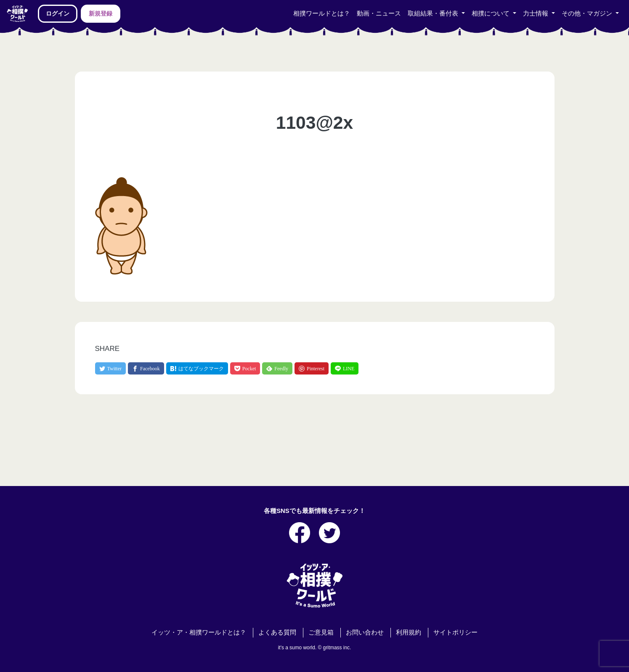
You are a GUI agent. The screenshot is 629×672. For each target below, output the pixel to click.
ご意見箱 (321, 632)
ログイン (58, 13)
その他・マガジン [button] (588, 13)
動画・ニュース (379, 13)
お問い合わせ (365, 632)
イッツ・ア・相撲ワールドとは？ (199, 632)
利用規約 (409, 632)
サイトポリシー (455, 632)
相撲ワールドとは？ (322, 13)
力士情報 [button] (536, 13)
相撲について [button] (491, 13)
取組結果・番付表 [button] (434, 13)
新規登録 (101, 13)
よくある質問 (277, 632)
